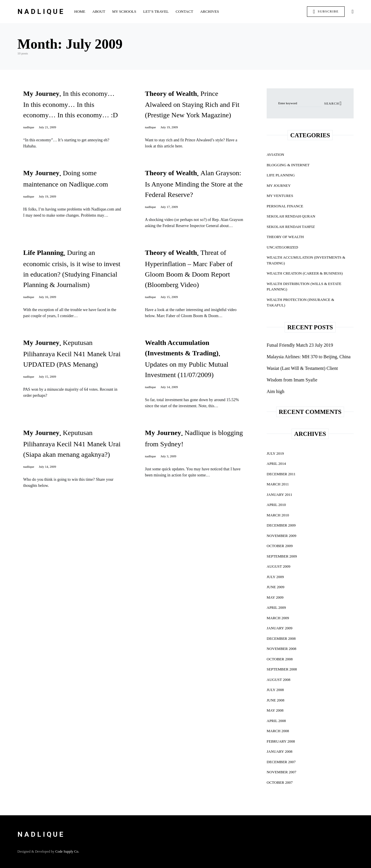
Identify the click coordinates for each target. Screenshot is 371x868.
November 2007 (281, 772)
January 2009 (280, 628)
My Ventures (280, 196)
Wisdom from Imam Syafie (292, 380)
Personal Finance (285, 206)
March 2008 (278, 731)
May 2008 (275, 710)
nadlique (29, 127)
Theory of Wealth (285, 237)
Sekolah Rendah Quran (291, 216)
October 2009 (280, 546)
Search (332, 103)
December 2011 (281, 474)
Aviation (275, 155)
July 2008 (275, 690)
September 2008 (282, 669)
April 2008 (276, 721)
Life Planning (281, 175)
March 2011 (278, 484)
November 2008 (281, 649)
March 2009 (278, 618)
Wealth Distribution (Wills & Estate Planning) (304, 287)
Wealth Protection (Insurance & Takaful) (300, 303)
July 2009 (275, 577)
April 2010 (276, 505)
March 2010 (278, 515)
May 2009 (275, 597)
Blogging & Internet (288, 165)
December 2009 (281, 525)
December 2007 (281, 762)
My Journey (279, 186)
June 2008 (275, 700)
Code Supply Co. (67, 851)
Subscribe (326, 12)
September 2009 (282, 556)
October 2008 (280, 659)
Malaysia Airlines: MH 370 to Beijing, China (309, 357)
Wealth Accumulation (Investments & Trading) (306, 260)
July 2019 (275, 453)
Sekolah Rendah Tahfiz (291, 227)
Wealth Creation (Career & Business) (305, 273)
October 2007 (280, 782)
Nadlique (41, 12)
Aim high (275, 391)
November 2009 (281, 536)
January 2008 (280, 751)
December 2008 (281, 638)
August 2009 (279, 566)
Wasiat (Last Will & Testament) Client (302, 368)
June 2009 (275, 587)
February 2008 (281, 741)
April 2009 (276, 607)
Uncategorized (282, 247)
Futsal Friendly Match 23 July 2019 (300, 345)
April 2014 (276, 464)
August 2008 (279, 680)
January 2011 (279, 495)
